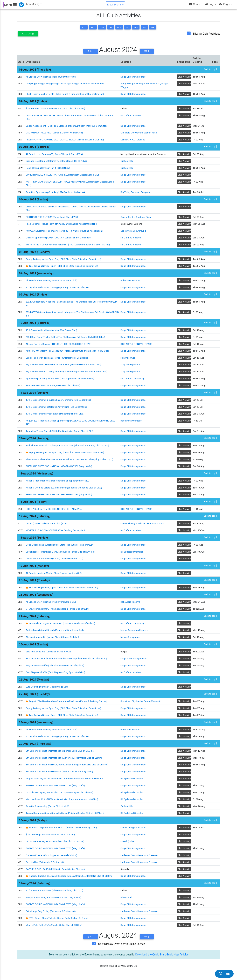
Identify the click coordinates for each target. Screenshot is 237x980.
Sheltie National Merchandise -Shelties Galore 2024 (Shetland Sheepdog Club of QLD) (69, 462)
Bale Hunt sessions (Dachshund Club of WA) (48, 654)
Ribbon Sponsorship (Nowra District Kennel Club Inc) (52, 639)
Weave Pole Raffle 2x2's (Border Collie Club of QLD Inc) (54, 927)
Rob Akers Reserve (130, 283)
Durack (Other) (128, 843)
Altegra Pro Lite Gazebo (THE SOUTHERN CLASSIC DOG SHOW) (58, 346)
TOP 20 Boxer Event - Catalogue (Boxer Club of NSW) (53, 388)
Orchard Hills (127, 163)
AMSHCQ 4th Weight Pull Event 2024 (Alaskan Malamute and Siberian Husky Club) (67, 353)
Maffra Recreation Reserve (134, 632)
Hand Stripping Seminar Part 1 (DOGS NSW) (48, 170)
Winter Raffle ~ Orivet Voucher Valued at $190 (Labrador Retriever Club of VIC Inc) (68, 247)
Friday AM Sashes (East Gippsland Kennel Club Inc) (51, 857)
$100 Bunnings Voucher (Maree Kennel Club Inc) (50, 837)
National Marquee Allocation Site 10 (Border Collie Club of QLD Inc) (63, 830)
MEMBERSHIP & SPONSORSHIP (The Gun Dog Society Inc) (55, 532)
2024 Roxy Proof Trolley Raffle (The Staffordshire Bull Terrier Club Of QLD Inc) (65, 339)
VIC (144, 30)
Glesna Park (127, 900)
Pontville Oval (128, 360)
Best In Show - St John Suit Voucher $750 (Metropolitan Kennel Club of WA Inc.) (66, 661)
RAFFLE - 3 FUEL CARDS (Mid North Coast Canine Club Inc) (55, 871)
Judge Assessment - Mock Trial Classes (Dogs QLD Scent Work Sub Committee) (67, 128)
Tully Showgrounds (130, 367)
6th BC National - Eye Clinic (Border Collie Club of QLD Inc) (55, 843)
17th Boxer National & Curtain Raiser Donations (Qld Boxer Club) (58, 402)
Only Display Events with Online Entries (122, 946)
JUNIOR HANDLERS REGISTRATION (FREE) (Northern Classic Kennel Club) (63, 177)
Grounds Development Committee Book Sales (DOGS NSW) (56, 163)
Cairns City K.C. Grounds (133, 142)
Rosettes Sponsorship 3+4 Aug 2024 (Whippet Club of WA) (56, 194)
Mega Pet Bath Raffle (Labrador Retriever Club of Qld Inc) (55, 668)
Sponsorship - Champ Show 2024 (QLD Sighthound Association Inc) (60, 381)
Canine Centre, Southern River (136, 219)
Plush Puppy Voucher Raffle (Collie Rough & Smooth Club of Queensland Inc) (65, 96)
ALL (84, 30)
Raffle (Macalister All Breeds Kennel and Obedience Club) (55, 632)
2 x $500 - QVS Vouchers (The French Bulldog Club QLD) (54, 893)
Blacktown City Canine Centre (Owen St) (141, 703)
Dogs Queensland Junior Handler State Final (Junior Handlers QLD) (60, 547)
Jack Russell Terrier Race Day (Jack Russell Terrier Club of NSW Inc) (60, 554)
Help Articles (181, 957)
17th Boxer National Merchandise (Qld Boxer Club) (51, 332)
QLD (119, 30)
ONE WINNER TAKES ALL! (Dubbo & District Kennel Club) (54, 135)
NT (111, 30)
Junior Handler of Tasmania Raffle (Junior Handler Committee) (57, 360)
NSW (102, 30)
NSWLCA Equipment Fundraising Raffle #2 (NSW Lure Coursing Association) (64, 233)
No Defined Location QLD (134, 381)
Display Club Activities (207, 36)
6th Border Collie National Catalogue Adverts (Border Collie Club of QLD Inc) (64, 760)
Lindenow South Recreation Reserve (139, 857)
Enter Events (114, 6)
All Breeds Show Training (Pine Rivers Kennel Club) (52, 283)
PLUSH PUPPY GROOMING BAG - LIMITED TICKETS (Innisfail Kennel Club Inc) (65, 142)
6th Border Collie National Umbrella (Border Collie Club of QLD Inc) (59, 774)
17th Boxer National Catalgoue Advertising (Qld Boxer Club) (56, 409)
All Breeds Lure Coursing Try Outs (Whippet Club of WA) (54, 156)
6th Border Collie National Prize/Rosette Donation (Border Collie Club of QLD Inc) (67, 767)
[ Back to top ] (210, 71)
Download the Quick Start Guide (154, 957)
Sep (147, 53)
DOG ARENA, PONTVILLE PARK (136, 346)
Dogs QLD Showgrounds (133, 79)
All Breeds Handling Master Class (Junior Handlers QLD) (54, 575)
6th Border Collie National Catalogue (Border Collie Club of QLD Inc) (60, 753)
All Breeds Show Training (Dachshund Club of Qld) (51, 79)
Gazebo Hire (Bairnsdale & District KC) (45, 864)
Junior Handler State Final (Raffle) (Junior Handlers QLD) (54, 561)
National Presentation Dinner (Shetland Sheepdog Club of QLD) (58, 483)
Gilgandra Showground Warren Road (139, 135)
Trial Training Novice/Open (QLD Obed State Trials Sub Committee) (63, 268)
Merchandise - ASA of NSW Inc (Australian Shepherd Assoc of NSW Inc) (62, 801)
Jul (91, 53)
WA (153, 30)
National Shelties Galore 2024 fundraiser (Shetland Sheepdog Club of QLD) (64, 490)
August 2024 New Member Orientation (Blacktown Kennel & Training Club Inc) (68, 703)
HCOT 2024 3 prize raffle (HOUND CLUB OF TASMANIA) (54, 511)
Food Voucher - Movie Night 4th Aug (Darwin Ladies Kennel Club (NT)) (61, 226)
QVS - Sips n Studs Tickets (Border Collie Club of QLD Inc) (58, 920)
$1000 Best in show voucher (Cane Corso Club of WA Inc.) (55, 111)
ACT (93, 30)
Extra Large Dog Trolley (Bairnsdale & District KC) (51, 913)
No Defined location (131, 118)
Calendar (28, 36)
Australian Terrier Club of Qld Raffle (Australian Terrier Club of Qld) (59, 433)
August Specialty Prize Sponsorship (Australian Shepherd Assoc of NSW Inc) (65, 781)
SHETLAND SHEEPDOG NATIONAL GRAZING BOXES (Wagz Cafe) (59, 468)
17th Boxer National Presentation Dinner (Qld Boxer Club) (55, 416)
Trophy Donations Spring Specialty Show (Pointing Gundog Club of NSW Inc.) (65, 815)
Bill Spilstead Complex (132, 554)
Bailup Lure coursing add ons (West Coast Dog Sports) (54, 900)
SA (127, 30)
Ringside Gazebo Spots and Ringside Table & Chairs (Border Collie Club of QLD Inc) (71, 878)
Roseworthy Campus (131, 423)
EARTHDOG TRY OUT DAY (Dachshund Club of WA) (52, 219)
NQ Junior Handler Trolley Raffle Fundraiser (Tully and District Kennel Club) (63, 367)
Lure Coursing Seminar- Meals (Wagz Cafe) (48, 689)
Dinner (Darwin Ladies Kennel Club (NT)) (46, 526)
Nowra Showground (130, 639)
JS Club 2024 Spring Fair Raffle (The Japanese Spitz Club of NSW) (60, 795)
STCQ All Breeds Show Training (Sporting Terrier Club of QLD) (57, 290)
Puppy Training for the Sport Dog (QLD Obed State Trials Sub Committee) (63, 261)
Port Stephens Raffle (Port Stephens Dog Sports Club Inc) (55, 674)
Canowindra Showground (133, 233)
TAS (136, 30)
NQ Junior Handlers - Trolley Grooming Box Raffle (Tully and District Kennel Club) (67, 374)
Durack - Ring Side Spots (133, 830)
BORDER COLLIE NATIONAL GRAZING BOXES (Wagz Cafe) (55, 788)
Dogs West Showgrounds (134, 661)
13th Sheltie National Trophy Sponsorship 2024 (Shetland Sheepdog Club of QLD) (67, 448)
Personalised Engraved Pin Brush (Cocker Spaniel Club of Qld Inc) (62, 625)
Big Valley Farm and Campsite (136, 194)
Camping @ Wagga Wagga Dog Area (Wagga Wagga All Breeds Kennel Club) (65, 86)
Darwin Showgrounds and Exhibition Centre (142, 526)
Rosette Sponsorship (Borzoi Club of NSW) (48, 808)
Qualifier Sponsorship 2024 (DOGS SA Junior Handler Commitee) (59, 240)
